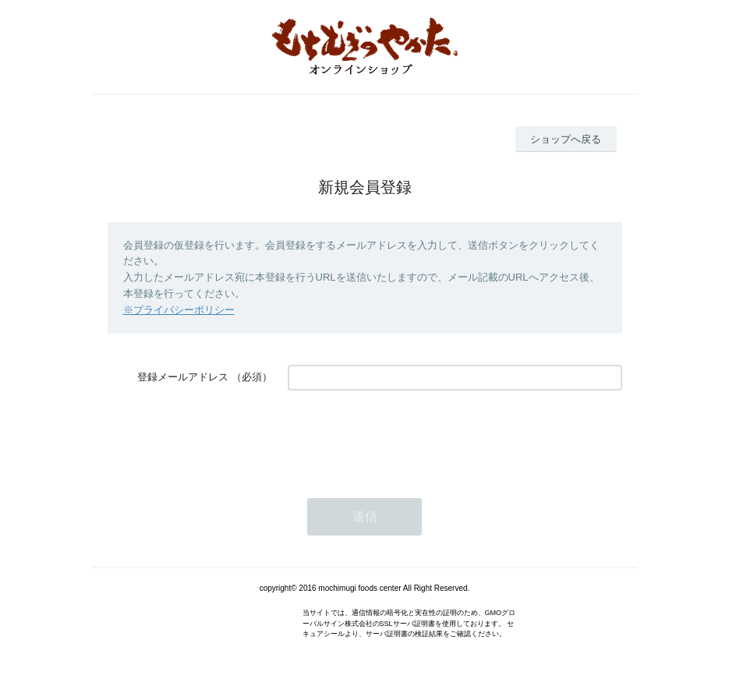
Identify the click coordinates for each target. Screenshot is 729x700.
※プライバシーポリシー (179, 310)
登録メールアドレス (183, 377)
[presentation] (406, 437)
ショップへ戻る (566, 139)
